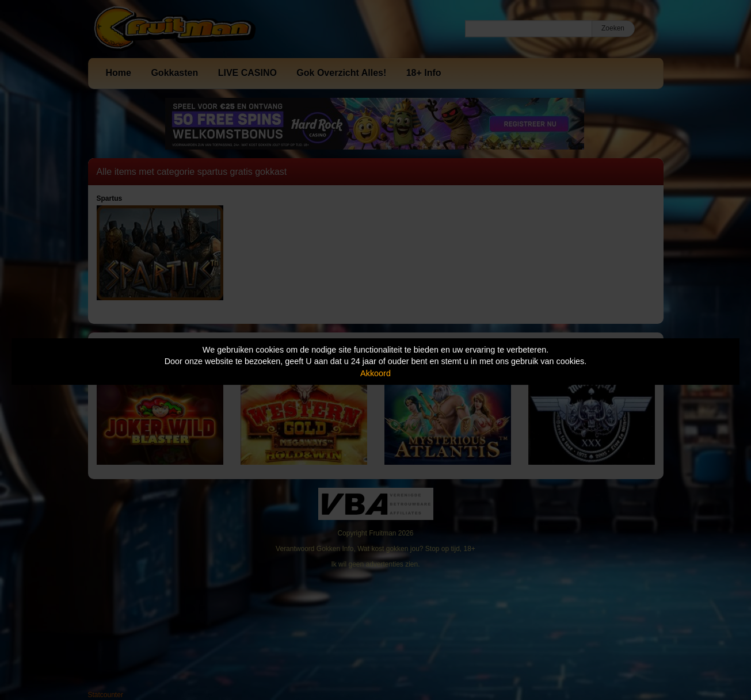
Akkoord (375, 373)
